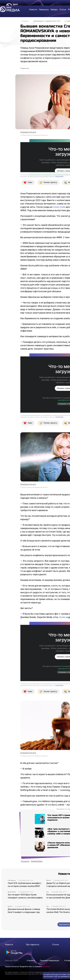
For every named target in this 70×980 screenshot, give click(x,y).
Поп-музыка (25, 862)
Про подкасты (33, 945)
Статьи (55, 945)
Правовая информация (49, 960)
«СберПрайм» (59, 177)
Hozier (62, 617)
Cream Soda (59, 207)
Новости (9, 945)
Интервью (25, 21)
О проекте (31, 960)
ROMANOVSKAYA (37, 862)
